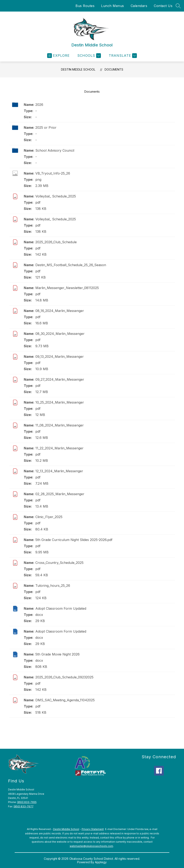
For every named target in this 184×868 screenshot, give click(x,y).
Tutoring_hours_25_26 (53, 586)
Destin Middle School (78, 69)
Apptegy (101, 862)
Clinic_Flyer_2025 (49, 517)
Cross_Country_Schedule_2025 (59, 563)
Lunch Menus (113, 6)
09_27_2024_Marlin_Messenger (60, 379)
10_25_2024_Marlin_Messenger (60, 402)
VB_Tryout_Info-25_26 (53, 173)
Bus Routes (85, 6)
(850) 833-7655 (27, 802)
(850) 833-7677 (24, 806)
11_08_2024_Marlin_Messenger (60, 425)
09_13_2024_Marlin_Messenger (60, 357)
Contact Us (163, 6)
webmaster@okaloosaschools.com (91, 846)
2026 (39, 105)
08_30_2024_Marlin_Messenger (60, 334)
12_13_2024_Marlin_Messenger (59, 471)
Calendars (139, 6)
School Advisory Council (55, 150)
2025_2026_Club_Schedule (56, 242)
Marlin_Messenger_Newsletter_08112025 (67, 288)
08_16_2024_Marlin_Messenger (60, 311)
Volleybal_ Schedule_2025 (56, 196)
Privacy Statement (93, 829)
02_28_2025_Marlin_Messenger (60, 494)
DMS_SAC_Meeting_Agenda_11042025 (65, 700)
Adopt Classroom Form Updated (61, 608)
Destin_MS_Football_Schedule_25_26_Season (71, 265)
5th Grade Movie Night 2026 (57, 654)
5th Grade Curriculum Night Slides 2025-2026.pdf (74, 540)
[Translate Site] (122, 56)
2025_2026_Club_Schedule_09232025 (64, 677)
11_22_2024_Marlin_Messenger (59, 448)
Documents (114, 69)
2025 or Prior (46, 128)
